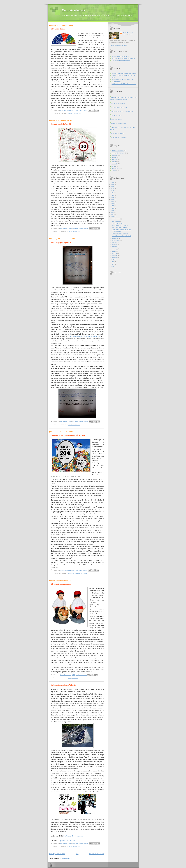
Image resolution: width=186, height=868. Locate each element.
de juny (115, 247)
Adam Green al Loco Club (117, 103)
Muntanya (75, 678)
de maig (115, 249)
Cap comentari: (84, 229)
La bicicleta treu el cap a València (63, 685)
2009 (112, 260)
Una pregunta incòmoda (117, 133)
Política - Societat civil (75, 114)
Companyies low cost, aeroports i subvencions (68, 435)
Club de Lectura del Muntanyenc (121, 61)
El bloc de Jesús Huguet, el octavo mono (123, 58)
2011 (112, 215)
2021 (112, 193)
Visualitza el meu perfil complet (118, 45)
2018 (112, 199)
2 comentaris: (83, 675)
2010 (112, 217)
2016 (112, 204)
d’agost (115, 242)
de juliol (115, 245)
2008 (112, 262)
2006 (112, 266)
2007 (112, 264)
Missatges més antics (96, 854)
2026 (112, 182)
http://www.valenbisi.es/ (67, 841)
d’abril (114, 251)
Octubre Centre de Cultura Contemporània (124, 84)
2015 (112, 206)
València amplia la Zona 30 (61, 124)
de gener (115, 258)
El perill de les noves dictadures (119, 137)
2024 (112, 186)
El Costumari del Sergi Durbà (120, 56)
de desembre (116, 219)
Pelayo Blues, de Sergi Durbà (119, 107)
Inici (77, 854)
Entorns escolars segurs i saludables (122, 79)
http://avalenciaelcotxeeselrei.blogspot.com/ (85, 336)
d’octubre (115, 238)
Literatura (114, 155)
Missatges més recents (57, 854)
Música (114, 157)
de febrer (115, 255)
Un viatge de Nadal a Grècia (118, 123)
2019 (112, 197)
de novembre (116, 221)
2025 (112, 184)
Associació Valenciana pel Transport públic (124, 73)
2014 (112, 208)
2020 (112, 195)
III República (115, 168)
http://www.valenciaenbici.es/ (73, 836)
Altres (70, 678)
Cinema (114, 170)
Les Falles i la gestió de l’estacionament (122, 111)
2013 (112, 210)
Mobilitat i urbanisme (74, 232)
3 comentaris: (84, 110)
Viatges (114, 162)
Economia (71, 573)
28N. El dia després (58, 29)
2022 (112, 191)
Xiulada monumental (116, 119)
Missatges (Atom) (66, 858)
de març (115, 253)
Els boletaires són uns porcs (61, 584)
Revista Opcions (116, 82)
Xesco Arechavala (73, 10)
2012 (112, 212)
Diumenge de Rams (116, 115)
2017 (112, 202)
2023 (112, 189)
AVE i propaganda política (61, 242)
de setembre (116, 240)
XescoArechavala (128, 32)
